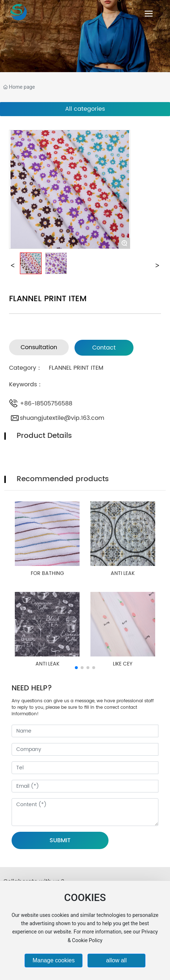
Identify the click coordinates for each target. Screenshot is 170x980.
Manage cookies (54, 960)
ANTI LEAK (123, 573)
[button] (76, 668)
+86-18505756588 (46, 404)
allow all (116, 960)
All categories (85, 109)
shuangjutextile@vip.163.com (62, 418)
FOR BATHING (47, 573)
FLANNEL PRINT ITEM (76, 368)
